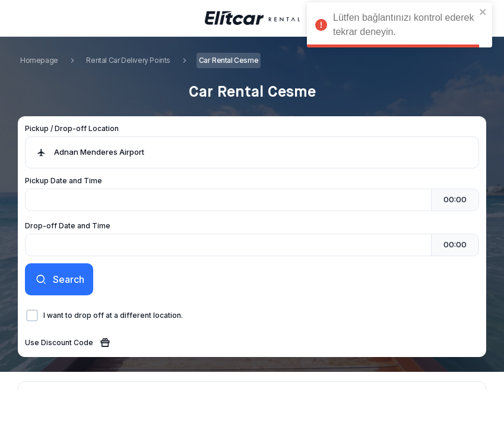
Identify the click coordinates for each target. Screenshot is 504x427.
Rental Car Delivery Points (128, 60)
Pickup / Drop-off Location (72, 128)
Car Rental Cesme (229, 60)
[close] (483, 12)
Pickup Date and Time (64, 181)
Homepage (39, 60)
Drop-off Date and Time (68, 226)
